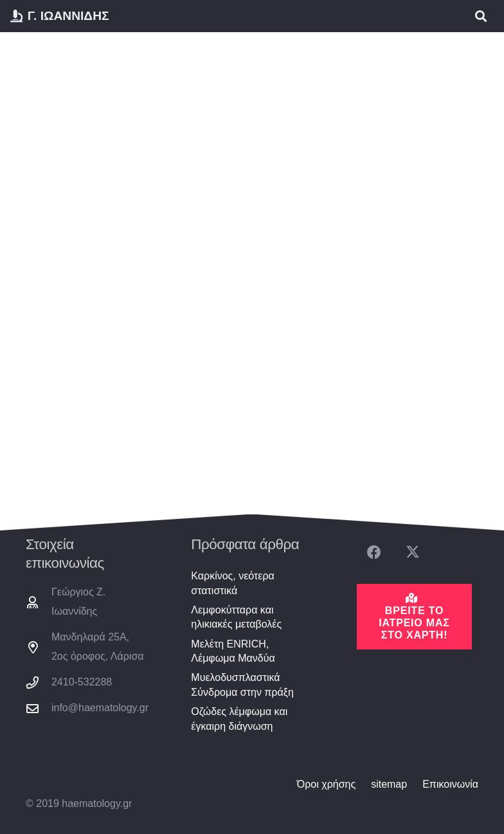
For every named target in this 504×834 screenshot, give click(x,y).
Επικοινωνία (450, 784)
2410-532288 (82, 682)
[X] (412, 553)
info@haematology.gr (100, 708)
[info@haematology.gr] (39, 708)
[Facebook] (374, 553)
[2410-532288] (39, 683)
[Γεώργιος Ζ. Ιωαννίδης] (39, 602)
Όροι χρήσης (326, 784)
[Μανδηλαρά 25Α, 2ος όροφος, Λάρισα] (39, 647)
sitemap (389, 784)
